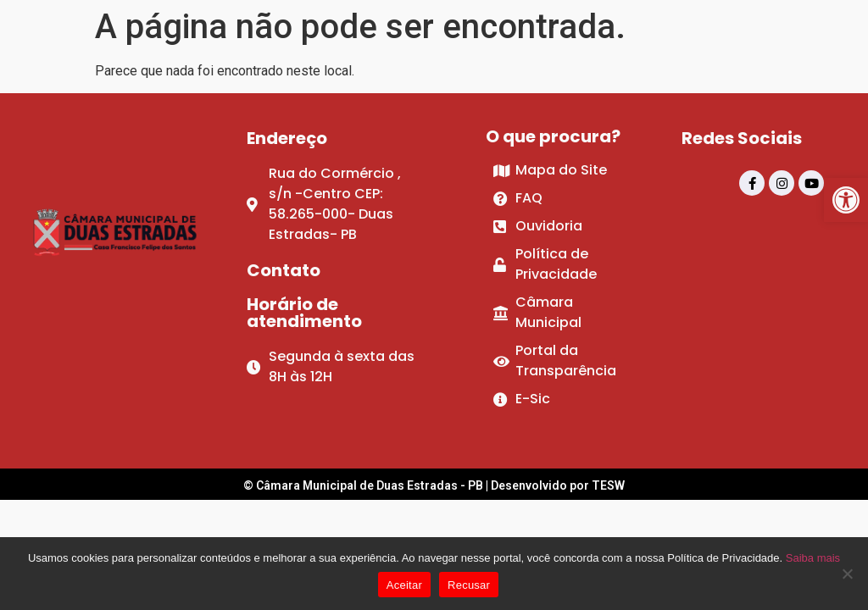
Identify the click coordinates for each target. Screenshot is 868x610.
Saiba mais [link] (813, 558)
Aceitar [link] (404, 585)
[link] (846, 200)
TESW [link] (608, 485)
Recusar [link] (469, 585)
